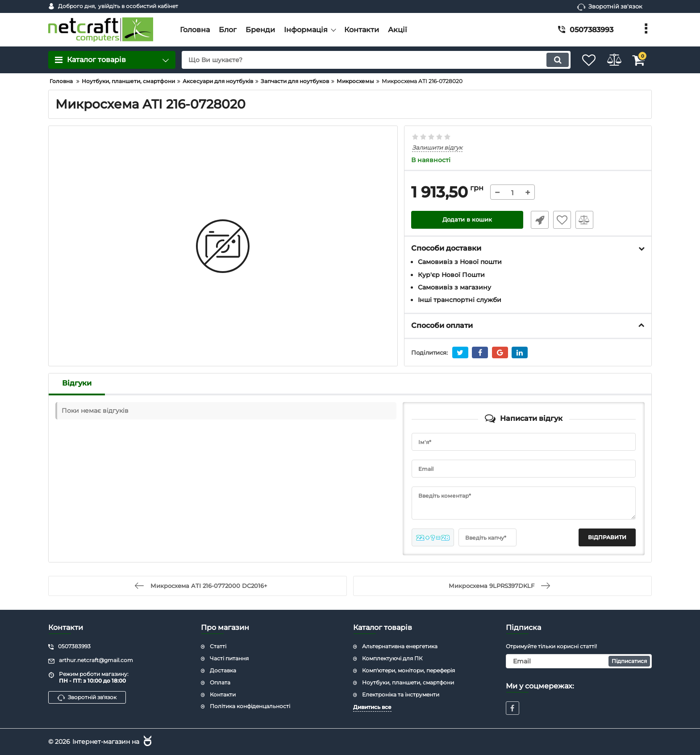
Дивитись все (372, 707)
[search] (367, 60)
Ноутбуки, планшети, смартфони (408, 682)
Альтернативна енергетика (400, 646)
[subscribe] (579, 661)
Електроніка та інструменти (401, 694)
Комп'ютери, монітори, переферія (408, 670)
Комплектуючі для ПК (392, 658)
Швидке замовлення (537, 220)
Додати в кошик (467, 220)
